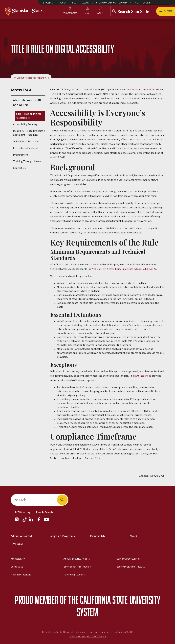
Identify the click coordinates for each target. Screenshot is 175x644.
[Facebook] (40, 521)
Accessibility (18, 559)
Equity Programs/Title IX (131, 567)
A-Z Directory (23, 512)
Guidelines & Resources (26, 141)
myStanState (70, 13)
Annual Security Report (77, 559)
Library (123, 3)
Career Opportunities (129, 559)
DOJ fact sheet (143, 376)
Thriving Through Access (27, 161)
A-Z (137, 3)
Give (87, 13)
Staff (75, 3)
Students (48, 3)
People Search (44, 512)
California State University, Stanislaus (66, 632)
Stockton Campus (106, 3)
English (147, 3)
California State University (120, 600)
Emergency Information (77, 567)
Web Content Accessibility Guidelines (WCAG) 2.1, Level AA (124, 269)
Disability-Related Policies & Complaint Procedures (29, 133)
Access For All (22, 90)
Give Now (17, 544)
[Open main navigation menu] (166, 11)
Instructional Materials (26, 148)
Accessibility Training (25, 124)
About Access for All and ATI (33, 78)
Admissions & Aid (21, 536)
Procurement (21, 155)
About (133, 536)
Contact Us (19, 168)
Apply (100, 13)
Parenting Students (75, 574)
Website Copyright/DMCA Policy (88, 636)
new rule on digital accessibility (139, 89)
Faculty (63, 3)
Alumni (86, 3)
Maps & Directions (21, 574)
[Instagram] (18, 521)
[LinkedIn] (31, 521)
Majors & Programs (63, 536)
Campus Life (98, 536)
